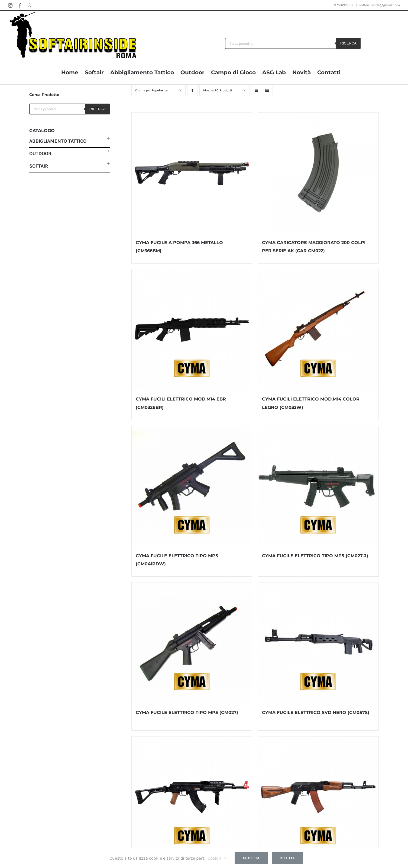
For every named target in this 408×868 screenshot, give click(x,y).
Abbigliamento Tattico (58, 141)
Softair (39, 166)
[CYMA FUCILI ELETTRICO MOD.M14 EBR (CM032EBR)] (192, 330)
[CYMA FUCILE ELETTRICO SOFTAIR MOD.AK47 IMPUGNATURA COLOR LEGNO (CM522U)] (192, 797)
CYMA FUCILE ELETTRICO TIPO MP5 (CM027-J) (315, 556)
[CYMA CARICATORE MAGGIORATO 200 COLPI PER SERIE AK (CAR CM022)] (318, 173)
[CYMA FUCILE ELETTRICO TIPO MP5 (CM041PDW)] (192, 486)
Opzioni (217, 858)
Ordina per (151, 90)
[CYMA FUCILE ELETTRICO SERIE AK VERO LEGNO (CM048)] (318, 797)
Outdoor (40, 153)
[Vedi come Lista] (267, 90)
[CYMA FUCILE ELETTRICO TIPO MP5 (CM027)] (192, 643)
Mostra (218, 90)
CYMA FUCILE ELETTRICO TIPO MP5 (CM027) (187, 712)
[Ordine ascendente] (192, 90)
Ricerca (348, 43)
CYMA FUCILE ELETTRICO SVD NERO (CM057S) (316, 712)
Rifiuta (287, 858)
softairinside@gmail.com (379, 5)
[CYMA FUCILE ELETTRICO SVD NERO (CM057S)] (318, 643)
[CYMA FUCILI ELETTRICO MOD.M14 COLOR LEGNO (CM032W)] (318, 330)
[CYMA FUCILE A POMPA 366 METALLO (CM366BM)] (192, 173)
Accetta (251, 858)
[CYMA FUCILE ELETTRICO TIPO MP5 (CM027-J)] (318, 486)
